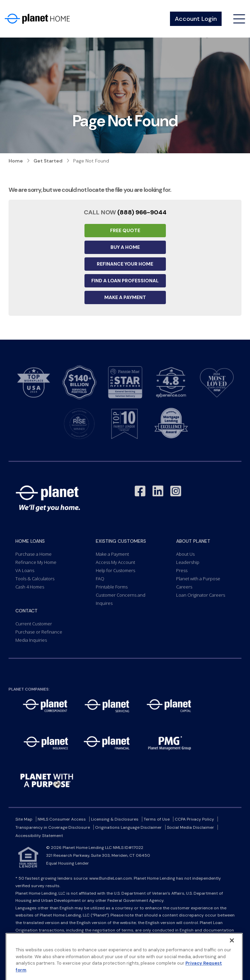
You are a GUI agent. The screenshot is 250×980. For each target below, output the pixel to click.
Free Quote (125, 230)
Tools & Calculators (35, 579)
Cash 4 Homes (30, 587)
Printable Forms (112, 587)
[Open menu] (239, 19)
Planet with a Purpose (198, 579)
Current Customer (34, 624)
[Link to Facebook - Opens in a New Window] (140, 491)
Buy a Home (125, 247)
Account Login (196, 19)
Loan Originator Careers (201, 595)
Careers (184, 587)
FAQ (100, 579)
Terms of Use (157, 819)
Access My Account (115, 562)
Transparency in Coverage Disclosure (53, 827)
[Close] (232, 958)
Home (16, 161)
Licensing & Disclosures (115, 819)
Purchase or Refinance (39, 632)
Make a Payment (125, 297)
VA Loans (25, 570)
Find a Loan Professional (125, 281)
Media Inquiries (31, 640)
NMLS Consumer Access (62, 819)
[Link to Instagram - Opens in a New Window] (176, 491)
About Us (185, 554)
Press (182, 570)
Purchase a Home (34, 554)
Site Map (24, 819)
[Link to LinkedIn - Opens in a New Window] (158, 491)
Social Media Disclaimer (190, 827)
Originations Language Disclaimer (128, 827)
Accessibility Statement (39, 836)
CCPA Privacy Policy (194, 819)
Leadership (188, 562)
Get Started (48, 161)
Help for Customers (115, 570)
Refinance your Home (125, 264)
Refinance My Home (36, 562)
